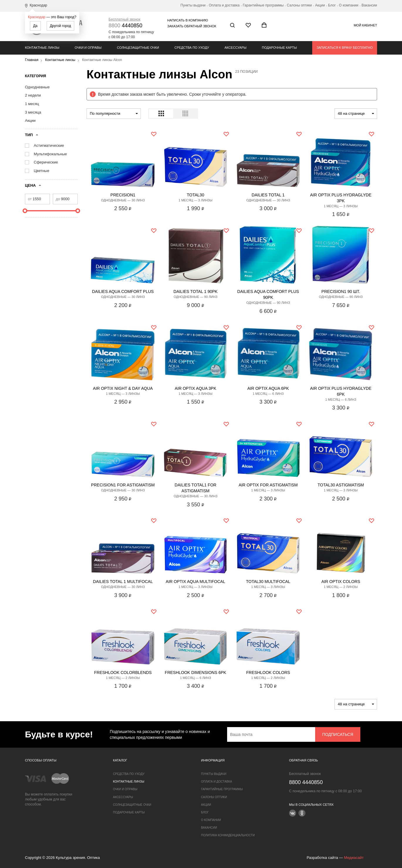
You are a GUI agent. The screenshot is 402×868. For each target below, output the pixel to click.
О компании (349, 5)
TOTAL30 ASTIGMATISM (341, 485)
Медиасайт (354, 858)
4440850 (125, 26)
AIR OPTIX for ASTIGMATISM (268, 485)
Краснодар (37, 17)
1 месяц (32, 104)
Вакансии (369, 5)
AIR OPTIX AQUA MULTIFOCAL (196, 582)
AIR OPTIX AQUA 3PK (195, 388)
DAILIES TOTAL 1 (268, 195)
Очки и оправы (88, 48)
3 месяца (33, 112)
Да (35, 26)
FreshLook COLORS (268, 673)
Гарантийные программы (263, 5)
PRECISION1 (123, 195)
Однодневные (37, 87)
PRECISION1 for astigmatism (123, 485)
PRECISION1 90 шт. (341, 291)
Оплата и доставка (224, 5)
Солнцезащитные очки (138, 48)
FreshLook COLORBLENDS (123, 673)
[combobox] (114, 114)
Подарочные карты (279, 48)
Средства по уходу (192, 48)
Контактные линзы (42, 48)
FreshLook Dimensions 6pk (196, 673)
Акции (320, 5)
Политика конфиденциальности (228, 835)
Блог (332, 5)
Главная (32, 60)
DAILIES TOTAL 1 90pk (195, 291)
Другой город (60, 26)
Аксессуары (235, 48)
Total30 (196, 195)
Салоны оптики (299, 5)
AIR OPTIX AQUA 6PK (268, 388)
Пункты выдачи (193, 5)
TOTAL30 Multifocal (268, 582)
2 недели (33, 95)
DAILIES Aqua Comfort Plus (123, 291)
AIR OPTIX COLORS (341, 582)
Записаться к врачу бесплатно (345, 48)
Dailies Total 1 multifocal (123, 582)
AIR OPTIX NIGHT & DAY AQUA (123, 388)
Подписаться (338, 734)
